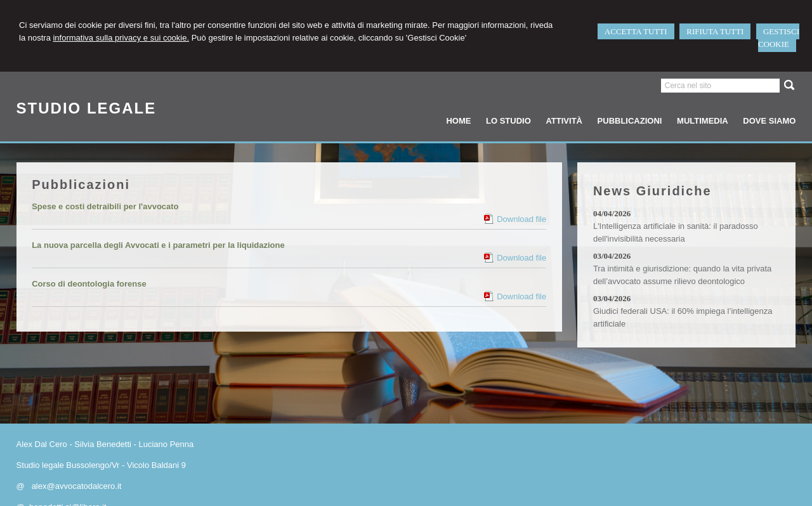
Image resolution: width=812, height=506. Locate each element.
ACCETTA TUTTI (636, 31)
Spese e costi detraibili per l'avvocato (105, 206)
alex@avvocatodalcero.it (77, 486)
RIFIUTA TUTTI (715, 31)
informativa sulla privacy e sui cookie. (121, 38)
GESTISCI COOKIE (779, 38)
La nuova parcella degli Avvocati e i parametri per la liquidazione (158, 245)
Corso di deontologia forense (89, 284)
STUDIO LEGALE (87, 108)
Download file (521, 219)
